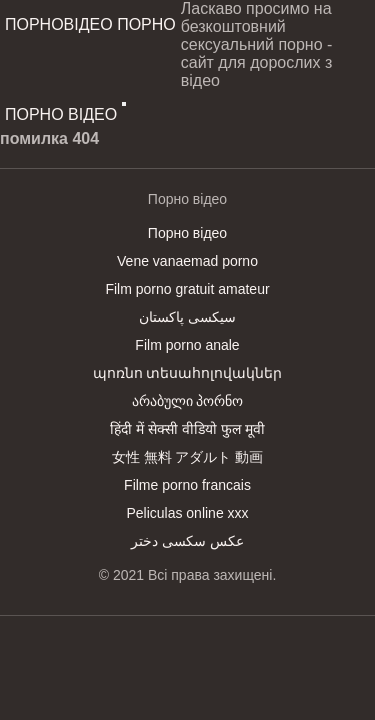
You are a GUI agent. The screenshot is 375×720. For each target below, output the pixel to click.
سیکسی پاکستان (187, 317)
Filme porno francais (187, 485)
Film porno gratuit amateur (187, 289)
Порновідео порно (90, 24)
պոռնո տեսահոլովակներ (188, 373)
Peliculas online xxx (187, 513)
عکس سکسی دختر (187, 541)
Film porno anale (187, 345)
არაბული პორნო (188, 401)
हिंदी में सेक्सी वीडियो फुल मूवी (187, 429)
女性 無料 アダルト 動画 (188, 457)
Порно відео (61, 114)
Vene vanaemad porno (187, 261)
